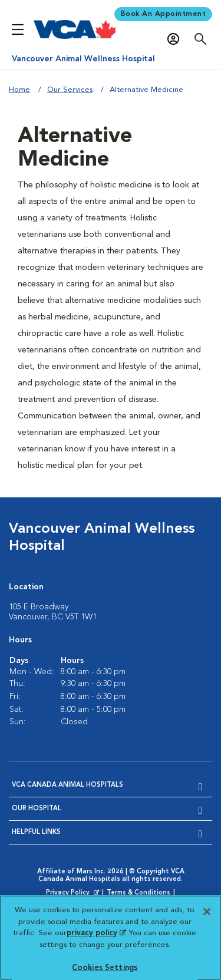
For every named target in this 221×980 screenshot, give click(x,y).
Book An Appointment (164, 14)
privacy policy (96, 933)
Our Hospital (37, 809)
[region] (111, 938)
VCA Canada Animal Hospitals (67, 785)
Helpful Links (36, 832)
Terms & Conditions (138, 893)
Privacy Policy (74, 893)
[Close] (207, 912)
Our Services (70, 90)
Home (19, 90)
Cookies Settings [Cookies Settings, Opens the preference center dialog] (105, 968)
